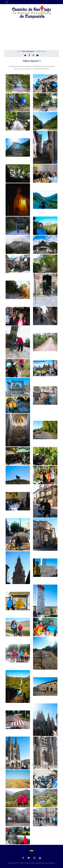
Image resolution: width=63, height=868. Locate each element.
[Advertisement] (31, 35)
